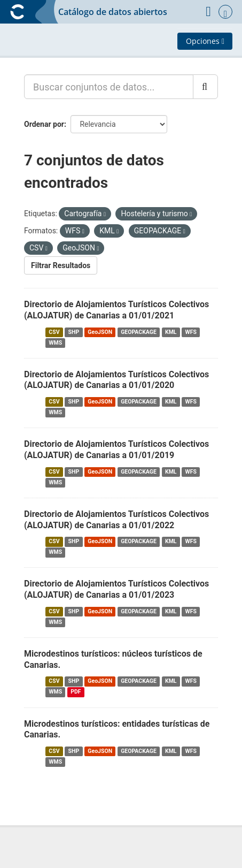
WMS (55, 343)
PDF (76, 692)
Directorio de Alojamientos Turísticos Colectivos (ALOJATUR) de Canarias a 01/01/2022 (116, 520)
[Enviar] (205, 87)
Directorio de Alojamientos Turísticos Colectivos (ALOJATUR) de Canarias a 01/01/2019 (116, 450)
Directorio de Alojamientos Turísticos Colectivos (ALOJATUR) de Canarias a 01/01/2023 (116, 589)
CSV (54, 332)
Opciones (205, 41)
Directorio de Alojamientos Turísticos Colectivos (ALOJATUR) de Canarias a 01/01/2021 (116, 310)
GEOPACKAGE (139, 332)
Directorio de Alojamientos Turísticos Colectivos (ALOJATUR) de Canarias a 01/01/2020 (116, 380)
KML (171, 332)
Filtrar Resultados (61, 265)
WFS (191, 332)
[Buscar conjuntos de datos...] (109, 87)
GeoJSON (100, 332)
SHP (74, 332)
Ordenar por (44, 124)
